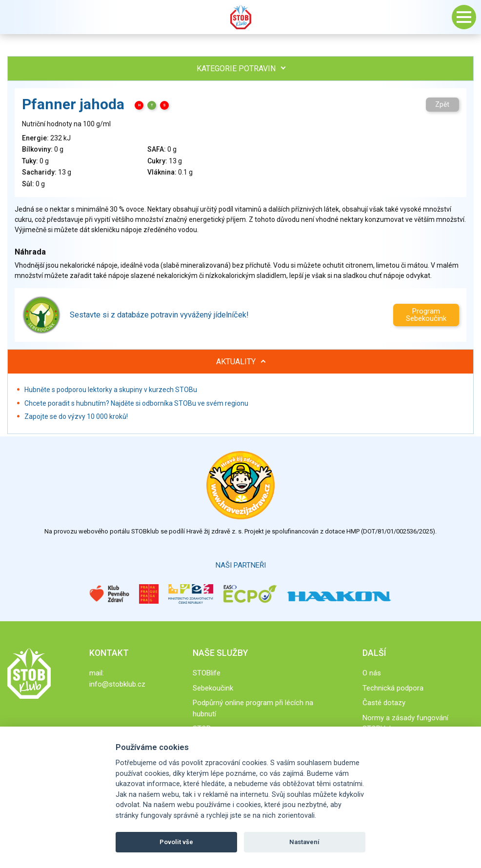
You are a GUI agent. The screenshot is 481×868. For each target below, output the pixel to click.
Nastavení (304, 842)
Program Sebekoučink (426, 315)
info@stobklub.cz (117, 684)
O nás (372, 673)
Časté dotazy (384, 703)
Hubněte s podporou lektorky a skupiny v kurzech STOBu (111, 390)
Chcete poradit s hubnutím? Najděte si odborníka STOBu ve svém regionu (136, 403)
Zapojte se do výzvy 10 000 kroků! (76, 416)
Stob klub (240, 17)
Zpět (442, 104)
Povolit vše (176, 842)
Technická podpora (393, 688)
